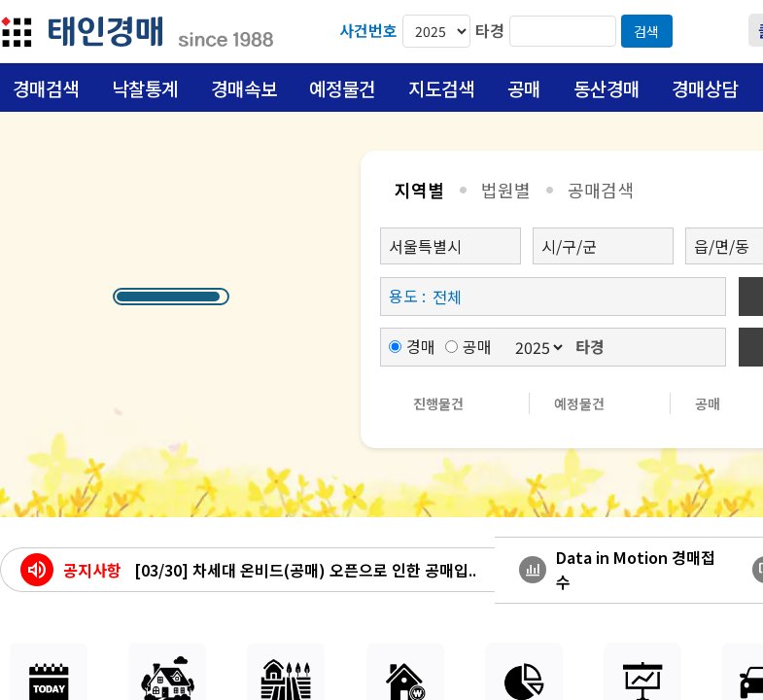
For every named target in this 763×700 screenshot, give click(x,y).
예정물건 (342, 88)
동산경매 (607, 88)
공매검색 (601, 190)
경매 (412, 346)
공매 (524, 88)
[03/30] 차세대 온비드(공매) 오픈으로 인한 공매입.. (305, 570)
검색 (646, 31)
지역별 (419, 190)
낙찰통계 (145, 88)
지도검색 (441, 88)
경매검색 (46, 88)
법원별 (506, 190)
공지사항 (92, 570)
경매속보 (244, 88)
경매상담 (705, 88)
